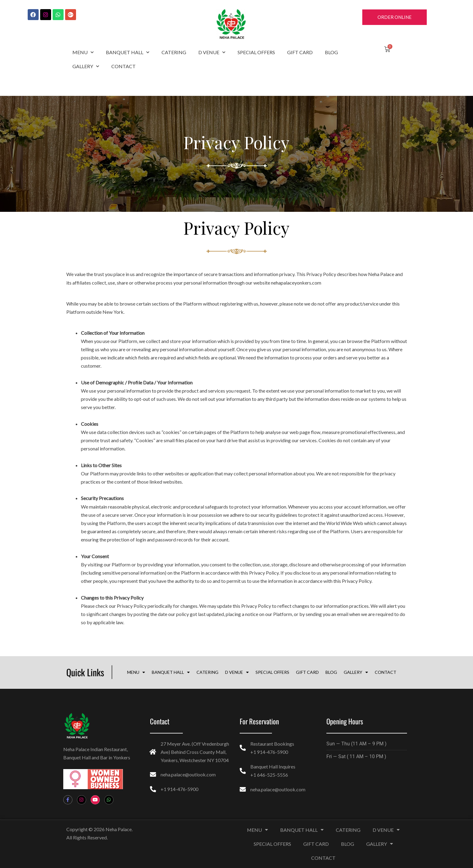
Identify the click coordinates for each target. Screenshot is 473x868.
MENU (83, 52)
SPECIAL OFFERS (256, 52)
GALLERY (86, 66)
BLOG (331, 52)
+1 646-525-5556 (269, 774)
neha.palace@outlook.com (188, 774)
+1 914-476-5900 (179, 789)
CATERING (174, 52)
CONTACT (123, 66)
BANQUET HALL (128, 52)
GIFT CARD (300, 52)
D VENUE (212, 52)
